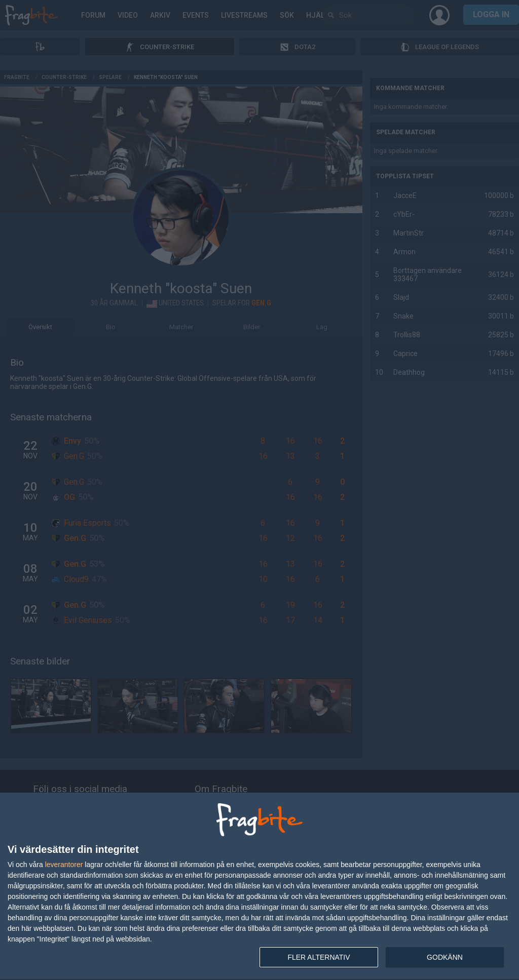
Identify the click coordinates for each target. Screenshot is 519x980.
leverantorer (64, 865)
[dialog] (259, 887)
